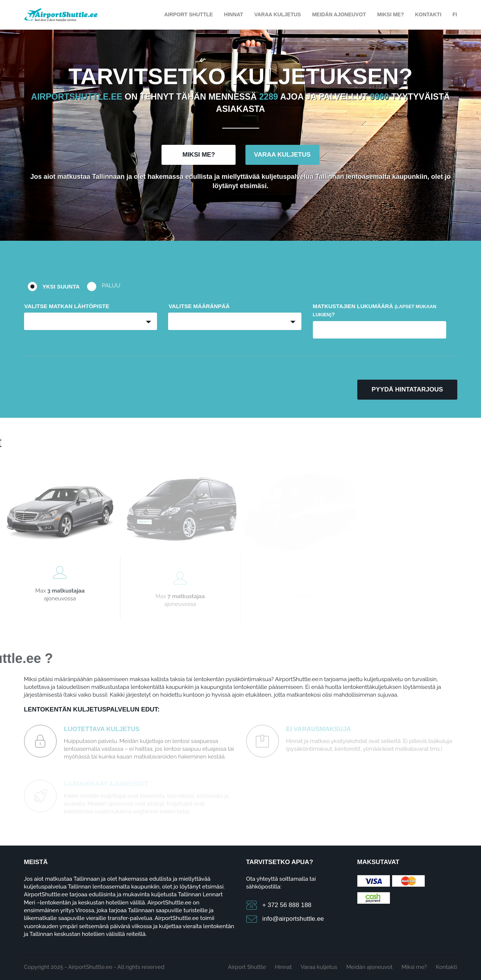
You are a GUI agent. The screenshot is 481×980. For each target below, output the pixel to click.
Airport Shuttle (188, 14)
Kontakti (428, 14)
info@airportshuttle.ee (293, 919)
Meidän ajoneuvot (339, 14)
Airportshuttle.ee (77, 98)
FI (455, 14)
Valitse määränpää (199, 306)
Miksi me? (390, 14)
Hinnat (234, 14)
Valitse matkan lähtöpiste (67, 306)
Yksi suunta (61, 286)
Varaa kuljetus (278, 14)
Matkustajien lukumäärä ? (375, 310)
